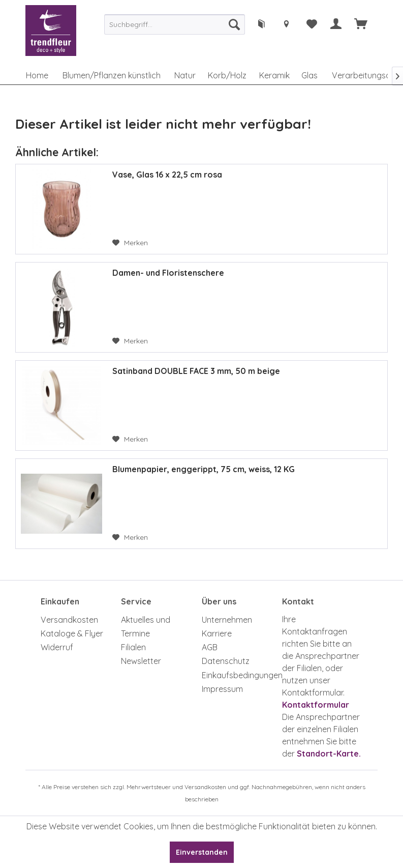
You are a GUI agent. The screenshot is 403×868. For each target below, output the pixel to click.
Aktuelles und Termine (146, 627)
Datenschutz (226, 661)
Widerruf (57, 647)
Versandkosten (69, 620)
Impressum (222, 689)
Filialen (133, 647)
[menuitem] (175, 24)
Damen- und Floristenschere (168, 273)
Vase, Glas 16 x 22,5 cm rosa (167, 175)
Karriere (217, 633)
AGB (210, 647)
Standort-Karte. (329, 754)
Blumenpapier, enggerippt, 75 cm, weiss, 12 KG (204, 469)
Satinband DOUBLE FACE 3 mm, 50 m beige (196, 371)
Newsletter (141, 661)
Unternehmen (227, 620)
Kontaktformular (316, 705)
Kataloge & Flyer (72, 633)
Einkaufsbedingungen (239, 675)
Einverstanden (202, 852)
